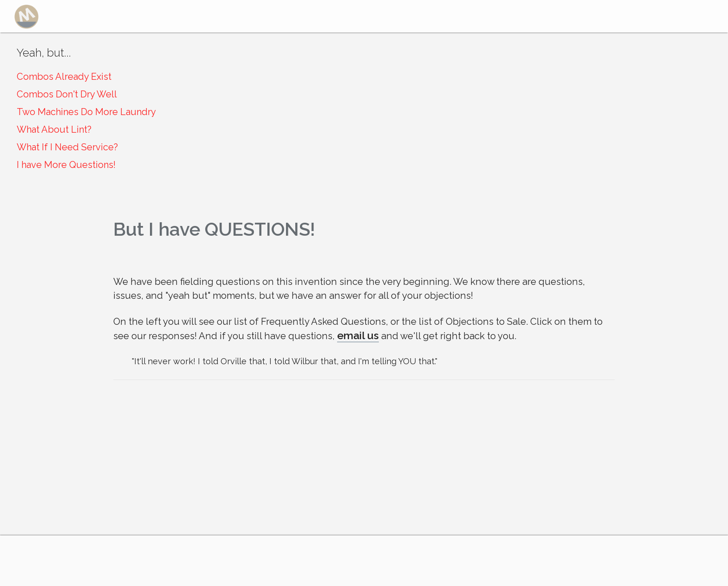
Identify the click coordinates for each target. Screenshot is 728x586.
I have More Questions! (66, 165)
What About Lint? (54, 129)
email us (358, 335)
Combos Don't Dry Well (67, 94)
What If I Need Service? (67, 147)
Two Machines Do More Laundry (86, 112)
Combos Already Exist (64, 77)
